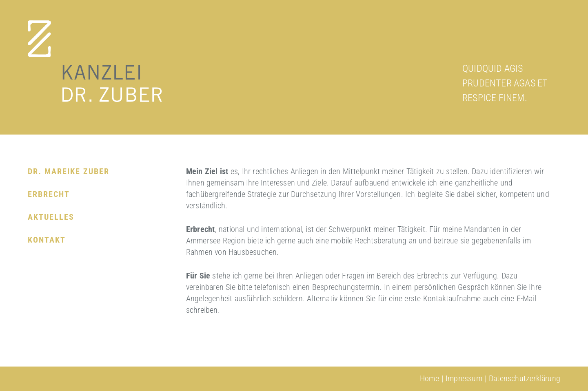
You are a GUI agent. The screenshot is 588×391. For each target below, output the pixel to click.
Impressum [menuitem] (464, 378)
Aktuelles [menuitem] (51, 217)
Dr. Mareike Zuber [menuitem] (69, 171)
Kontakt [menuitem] (47, 240)
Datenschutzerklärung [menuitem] (525, 378)
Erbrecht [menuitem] (49, 194)
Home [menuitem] (429, 378)
